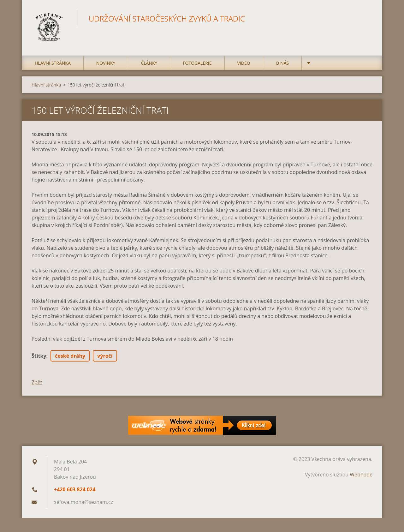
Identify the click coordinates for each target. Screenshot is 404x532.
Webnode (361, 475)
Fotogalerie (197, 63)
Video (244, 63)
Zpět (37, 382)
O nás (282, 63)
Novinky (106, 63)
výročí (105, 356)
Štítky (39, 356)
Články (149, 63)
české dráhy (70, 356)
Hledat (365, 18)
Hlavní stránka (53, 63)
